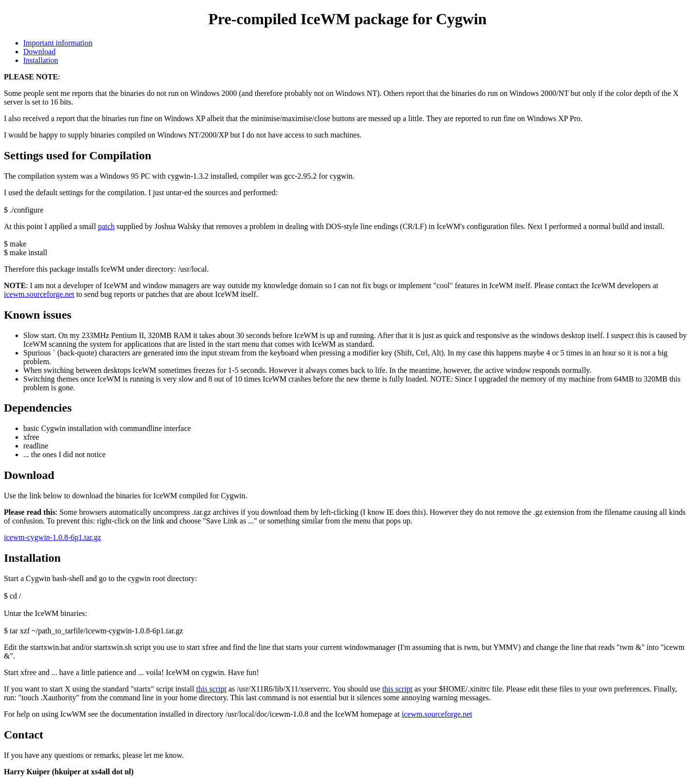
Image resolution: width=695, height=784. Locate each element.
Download (39, 52)
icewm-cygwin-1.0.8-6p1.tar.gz (53, 537)
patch (106, 226)
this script (211, 689)
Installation (41, 60)
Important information (58, 43)
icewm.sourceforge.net (39, 294)
